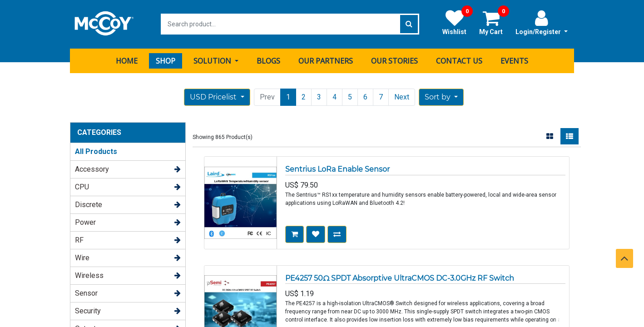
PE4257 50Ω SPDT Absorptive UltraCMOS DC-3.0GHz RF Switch (400, 277)
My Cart (494, 22)
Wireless (89, 275)
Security (88, 310)
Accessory (92, 169)
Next (402, 97)
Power (85, 222)
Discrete (89, 204)
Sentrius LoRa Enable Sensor (337, 169)
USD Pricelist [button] (214, 97)
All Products (96, 151)
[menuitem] (127, 60)
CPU (82, 186)
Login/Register (542, 22)
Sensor (86, 293)
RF (79, 240)
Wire (82, 257)
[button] (441, 97)
